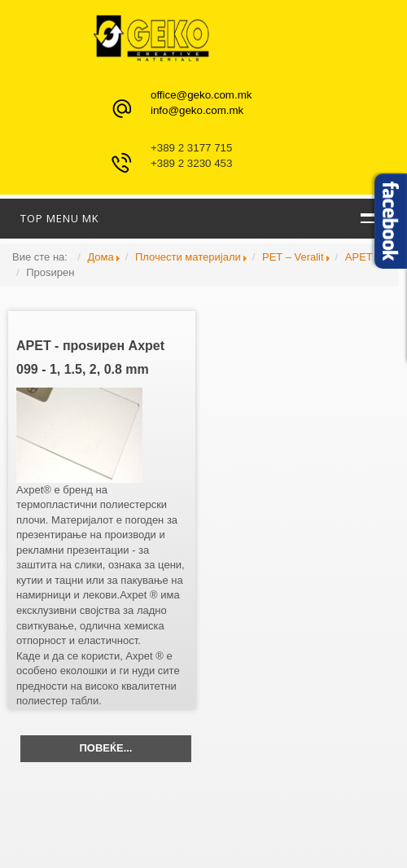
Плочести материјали (188, 257)
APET (359, 257)
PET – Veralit (293, 257)
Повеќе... (106, 748)
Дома (100, 257)
